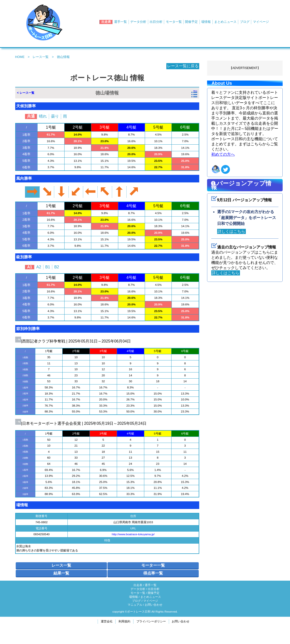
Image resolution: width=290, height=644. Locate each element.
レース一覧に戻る (182, 66)
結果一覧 (61, 573)
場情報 (206, 22)
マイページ (261, 22)
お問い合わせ (154, 605)
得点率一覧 (153, 573)
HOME (20, 57)
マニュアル (135, 605)
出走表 (106, 22)
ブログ (245, 22)
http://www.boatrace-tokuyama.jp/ (133, 534)
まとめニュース (225, 22)
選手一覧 (120, 22)
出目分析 (156, 22)
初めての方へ (223, 154)
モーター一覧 (153, 565)
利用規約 (124, 621)
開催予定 (191, 22)
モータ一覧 (174, 22)
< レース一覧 (26, 93)
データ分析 (138, 22)
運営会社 (107, 621)
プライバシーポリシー (151, 621)
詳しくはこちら (232, 231)
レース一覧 (41, 57)
